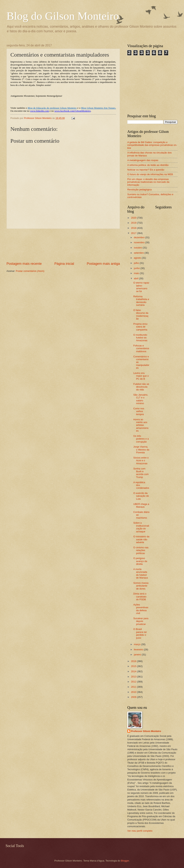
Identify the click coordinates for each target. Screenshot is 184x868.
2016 (134, 661)
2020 (134, 218)
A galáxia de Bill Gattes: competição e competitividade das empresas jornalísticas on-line (152, 145)
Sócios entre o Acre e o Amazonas (141, 461)
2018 (134, 228)
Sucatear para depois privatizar (141, 621)
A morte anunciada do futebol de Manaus (141, 573)
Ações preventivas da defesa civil (141, 609)
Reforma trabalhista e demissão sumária (141, 301)
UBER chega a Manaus (141, 505)
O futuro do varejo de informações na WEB (150, 174)
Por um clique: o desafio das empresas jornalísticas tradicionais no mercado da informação (148, 182)
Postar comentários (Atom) (30, 271)
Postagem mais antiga (103, 264)
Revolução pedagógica (139, 190)
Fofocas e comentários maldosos (141, 348)
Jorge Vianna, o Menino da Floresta (141, 450)
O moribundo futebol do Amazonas (140, 338)
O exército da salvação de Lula (141, 496)
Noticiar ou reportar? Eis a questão (146, 170)
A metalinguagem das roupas (143, 160)
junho (137, 268)
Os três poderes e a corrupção (141, 439)
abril (136, 278)
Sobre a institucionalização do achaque (141, 527)
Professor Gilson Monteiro (146, 731)
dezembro (139, 237)
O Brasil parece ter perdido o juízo (140, 633)
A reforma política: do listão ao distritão (148, 165)
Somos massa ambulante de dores (141, 586)
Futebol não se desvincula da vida (141, 387)
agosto (138, 258)
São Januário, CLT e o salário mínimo (141, 399)
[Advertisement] (63, 245)
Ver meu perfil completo (140, 831)
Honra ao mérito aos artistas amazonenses (141, 425)
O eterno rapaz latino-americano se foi (141, 287)
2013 (134, 677)
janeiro (138, 655)
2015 (134, 666)
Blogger (125, 861)
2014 (134, 671)
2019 (134, 223)
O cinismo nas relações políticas (141, 550)
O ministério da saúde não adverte (141, 539)
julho (137, 263)
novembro (139, 242)
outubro (138, 248)
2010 (134, 692)
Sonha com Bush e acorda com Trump (141, 473)
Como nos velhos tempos (139, 411)
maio (137, 273)
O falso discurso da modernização (141, 314)
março (137, 644)
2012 (134, 682)
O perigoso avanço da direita (140, 561)
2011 (134, 687)
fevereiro (139, 650)
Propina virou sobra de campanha (140, 327)
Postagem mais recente (24, 264)
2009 (134, 697)
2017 (134, 233)
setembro (139, 253)
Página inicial (64, 264)
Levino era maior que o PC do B (141, 376)
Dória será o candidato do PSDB (140, 597)
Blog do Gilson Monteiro (63, 16)
